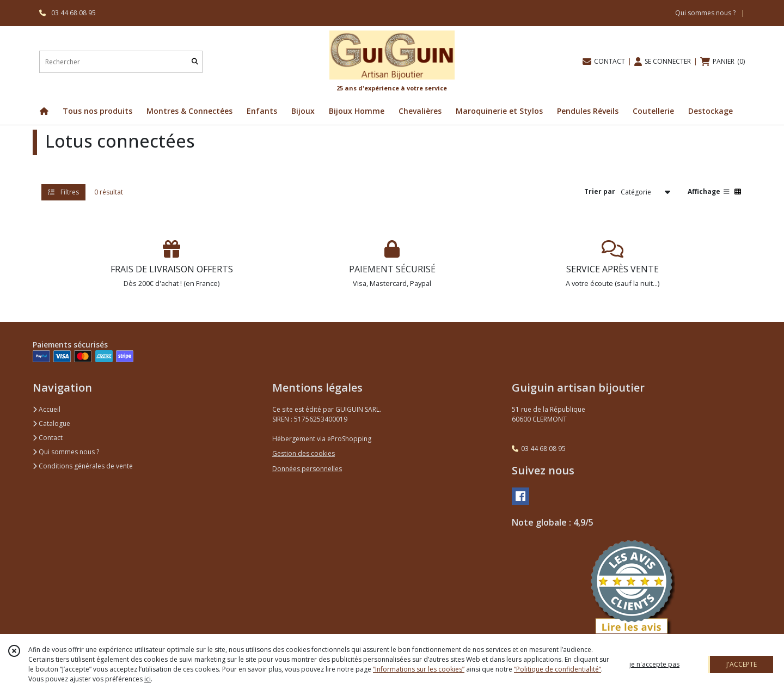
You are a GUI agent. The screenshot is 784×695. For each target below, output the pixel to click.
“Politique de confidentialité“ (558, 669)
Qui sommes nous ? (66, 452)
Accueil (47, 409)
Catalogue (51, 423)
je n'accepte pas (654, 664)
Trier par (600, 191)
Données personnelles (307, 469)
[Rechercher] (195, 62)
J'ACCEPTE (742, 664)
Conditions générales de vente (83, 466)
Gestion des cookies (304, 453)
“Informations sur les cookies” (419, 669)
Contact (48, 438)
